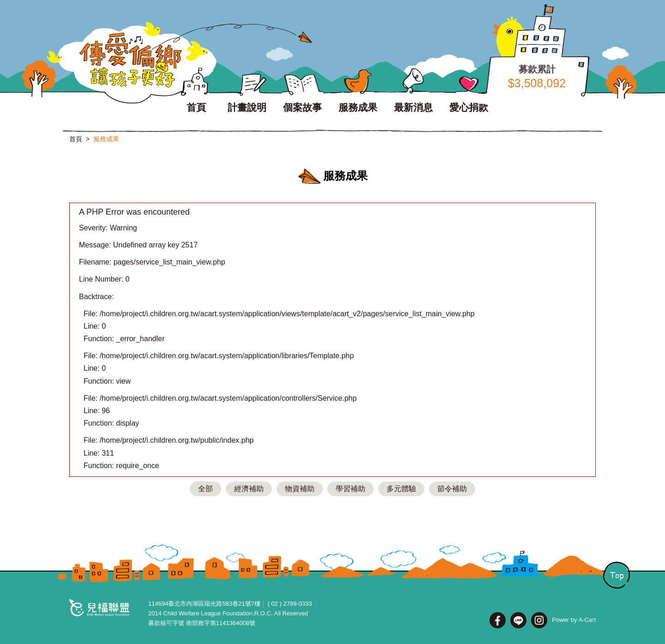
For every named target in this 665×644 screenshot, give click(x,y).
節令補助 (452, 489)
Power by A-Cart (574, 620)
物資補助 (300, 489)
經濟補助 (249, 489)
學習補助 (351, 489)
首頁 (76, 139)
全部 (206, 489)
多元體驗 (401, 489)
